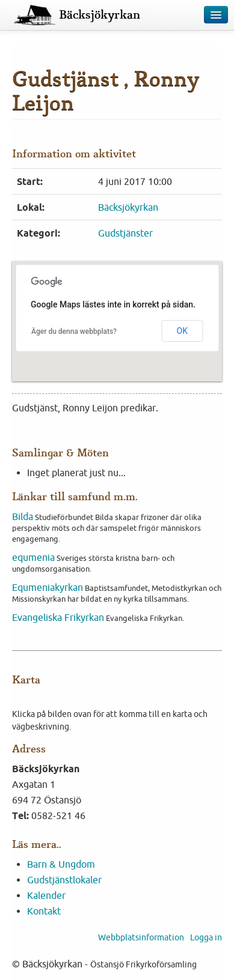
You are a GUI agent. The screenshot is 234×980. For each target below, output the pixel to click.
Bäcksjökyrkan (100, 15)
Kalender (46, 895)
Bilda (23, 516)
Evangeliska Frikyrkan (58, 617)
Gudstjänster (125, 233)
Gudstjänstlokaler (64, 880)
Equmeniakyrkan (48, 587)
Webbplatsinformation (141, 937)
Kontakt (44, 911)
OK (182, 331)
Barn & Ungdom (61, 864)
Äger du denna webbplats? (74, 331)
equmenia (33, 557)
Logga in (206, 937)
